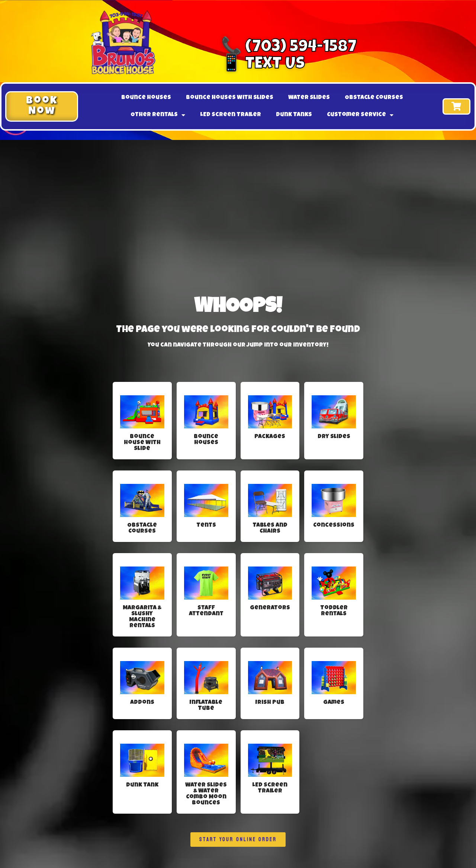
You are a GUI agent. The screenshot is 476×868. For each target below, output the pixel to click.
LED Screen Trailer (231, 115)
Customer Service (360, 115)
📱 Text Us (263, 65)
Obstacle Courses (374, 98)
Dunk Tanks (294, 115)
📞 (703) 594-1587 (289, 48)
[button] (42, 106)
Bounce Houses (146, 98)
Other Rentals (158, 115)
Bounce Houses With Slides (230, 98)
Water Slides (309, 98)
